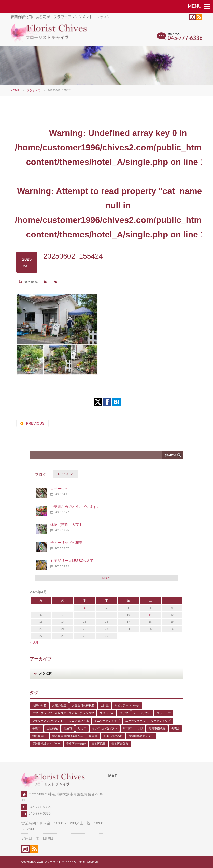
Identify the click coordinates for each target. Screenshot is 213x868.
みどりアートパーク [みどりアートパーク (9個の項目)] (127, 705)
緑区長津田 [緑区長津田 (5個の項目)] (39, 736)
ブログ (41, 474)
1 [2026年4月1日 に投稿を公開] (85, 608)
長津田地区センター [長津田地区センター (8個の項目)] (141, 736)
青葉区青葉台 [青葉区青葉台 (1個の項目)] (120, 744)
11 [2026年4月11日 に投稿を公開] (150, 615)
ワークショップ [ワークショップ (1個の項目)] (161, 721)
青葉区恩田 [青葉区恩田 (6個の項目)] (99, 744)
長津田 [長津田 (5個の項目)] (93, 736)
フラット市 (33, 90)
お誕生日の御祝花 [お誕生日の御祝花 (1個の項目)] (83, 705)
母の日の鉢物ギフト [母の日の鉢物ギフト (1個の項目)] (105, 728)
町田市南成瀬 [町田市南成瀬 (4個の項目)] (157, 728)
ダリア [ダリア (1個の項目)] (124, 713)
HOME (15, 90)
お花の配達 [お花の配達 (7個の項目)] (59, 705)
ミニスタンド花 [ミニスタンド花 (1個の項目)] (79, 721)
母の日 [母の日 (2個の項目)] (82, 728)
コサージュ (59, 489)
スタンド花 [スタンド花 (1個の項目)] (107, 713)
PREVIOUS (35, 423)
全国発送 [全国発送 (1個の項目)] (52, 728)
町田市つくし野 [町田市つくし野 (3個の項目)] (133, 728)
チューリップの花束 (66, 543)
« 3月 (34, 642)
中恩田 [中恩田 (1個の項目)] (37, 728)
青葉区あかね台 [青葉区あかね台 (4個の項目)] (76, 744)
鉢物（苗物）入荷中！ (68, 525)
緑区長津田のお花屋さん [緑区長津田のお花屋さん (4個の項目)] (68, 736)
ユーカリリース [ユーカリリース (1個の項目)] (135, 721)
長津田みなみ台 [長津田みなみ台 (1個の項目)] (113, 736)
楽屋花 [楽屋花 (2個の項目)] (68, 728)
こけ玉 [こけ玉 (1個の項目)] (104, 705)
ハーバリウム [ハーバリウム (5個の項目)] (142, 713)
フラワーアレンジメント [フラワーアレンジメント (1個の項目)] (48, 721)
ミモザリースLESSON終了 (72, 561)
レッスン (65, 474)
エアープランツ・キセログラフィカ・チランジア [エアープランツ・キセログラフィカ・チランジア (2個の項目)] (63, 713)
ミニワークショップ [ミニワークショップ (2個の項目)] (107, 721)
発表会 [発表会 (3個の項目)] (175, 728)
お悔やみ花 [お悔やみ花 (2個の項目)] (39, 705)
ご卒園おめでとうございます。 (75, 507)
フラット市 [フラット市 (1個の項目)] (164, 713)
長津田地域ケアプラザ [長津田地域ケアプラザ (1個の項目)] (46, 744)
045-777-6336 (40, 807)
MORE (107, 578)
